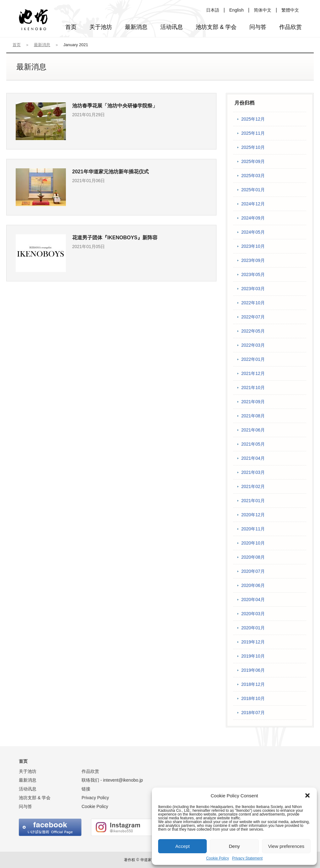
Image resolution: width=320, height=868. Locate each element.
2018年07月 (253, 713)
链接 (86, 789)
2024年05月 (253, 232)
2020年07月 (253, 571)
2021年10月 (253, 388)
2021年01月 (253, 501)
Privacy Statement (247, 858)
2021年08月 (253, 416)
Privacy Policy (95, 798)
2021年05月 (253, 444)
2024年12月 (253, 204)
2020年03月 (253, 614)
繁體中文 (290, 10)
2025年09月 (253, 161)
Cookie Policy (218, 858)
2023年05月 (253, 274)
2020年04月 (253, 599)
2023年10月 (253, 246)
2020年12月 (253, 515)
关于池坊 (28, 771)
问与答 (25, 806)
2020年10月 (253, 543)
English (237, 10)
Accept (183, 846)
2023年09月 (253, 260)
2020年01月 (253, 628)
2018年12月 (253, 684)
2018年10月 (253, 698)
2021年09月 (253, 402)
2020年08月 (253, 557)
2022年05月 (253, 331)
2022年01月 (253, 359)
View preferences (286, 846)
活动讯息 (28, 789)
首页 (17, 45)
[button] (307, 795)
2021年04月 (253, 458)
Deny (234, 846)
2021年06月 (253, 430)
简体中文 (263, 10)
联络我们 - (112, 780)
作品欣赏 (90, 771)
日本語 (213, 10)
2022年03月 (253, 345)
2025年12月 (253, 119)
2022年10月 (253, 303)
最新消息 (42, 45)
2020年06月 (253, 585)
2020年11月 (253, 529)
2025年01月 (253, 190)
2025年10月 (253, 147)
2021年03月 (253, 472)
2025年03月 (253, 176)
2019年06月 (253, 670)
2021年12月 (253, 373)
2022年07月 (253, 317)
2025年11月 (253, 133)
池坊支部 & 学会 (35, 798)
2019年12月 (253, 642)
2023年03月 (253, 289)
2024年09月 (253, 218)
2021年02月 (253, 486)
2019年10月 (253, 656)
